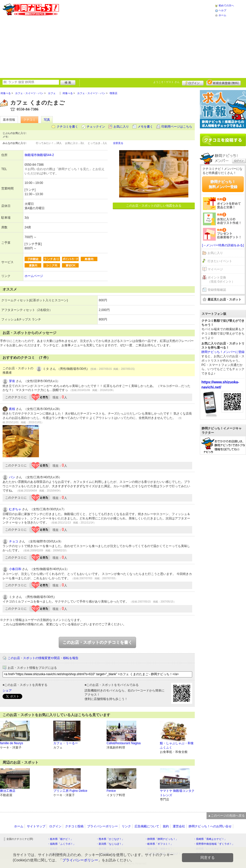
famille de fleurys (12, 743)
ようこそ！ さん (166, 82)
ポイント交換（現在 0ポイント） (221, 280)
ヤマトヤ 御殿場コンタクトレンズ (177, 793)
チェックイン (96, 127)
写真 (47, 120)
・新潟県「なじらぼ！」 (110, 844)
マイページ (215, 269)
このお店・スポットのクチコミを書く (97, 642)
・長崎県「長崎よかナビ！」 (210, 839)
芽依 (12, 381)
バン (12, 477)
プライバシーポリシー (102, 826)
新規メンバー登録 (224, 82)
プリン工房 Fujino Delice (70, 791)
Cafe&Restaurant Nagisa (124, 743)
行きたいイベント (220, 261)
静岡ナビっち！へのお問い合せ (210, 826)
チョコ (14, 541)
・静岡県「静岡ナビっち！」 (161, 839)
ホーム (222, 15)
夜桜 (12, 409)
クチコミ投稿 (74, 826)
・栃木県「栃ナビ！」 (60, 839)
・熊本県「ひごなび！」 (110, 839)
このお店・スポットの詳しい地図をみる (154, 206)
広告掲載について (147, 826)
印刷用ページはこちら (177, 127)
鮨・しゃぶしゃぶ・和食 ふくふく (177, 745)
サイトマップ (36, 826)
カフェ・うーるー (66, 743)
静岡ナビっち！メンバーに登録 (223, 352)
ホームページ (34, 276)
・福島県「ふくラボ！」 (61, 844)
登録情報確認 (217, 290)
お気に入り (121, 127)
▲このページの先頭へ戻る (226, 816)
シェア (7, 691)
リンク (126, 826)
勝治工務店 (8, 791)
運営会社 (179, 826)
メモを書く (145, 127)
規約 (166, 826)
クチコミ (29, 120)
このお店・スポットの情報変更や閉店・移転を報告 (43, 658)
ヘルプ (222, 10)
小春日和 (15, 569)
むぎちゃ (15, 509)
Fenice (111, 791)
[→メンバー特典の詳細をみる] (223, 245)
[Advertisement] (124, 38)
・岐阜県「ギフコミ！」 (159, 844)
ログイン (193, 82)
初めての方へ (226, 5)
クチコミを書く (67, 127)
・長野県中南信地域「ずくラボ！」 (214, 844)
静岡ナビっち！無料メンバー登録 (223, 184)
